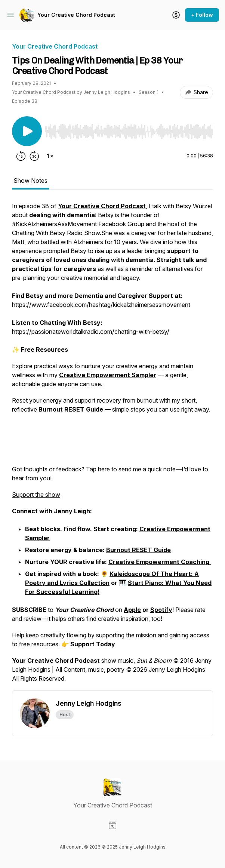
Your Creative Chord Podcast (76, 15)
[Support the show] (176, 15)
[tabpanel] (112, 446)
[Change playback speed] (50, 156)
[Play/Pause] (27, 131)
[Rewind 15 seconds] (21, 156)
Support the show (36, 495)
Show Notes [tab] (30, 181)
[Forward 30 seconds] (34, 156)
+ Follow (202, 15)
